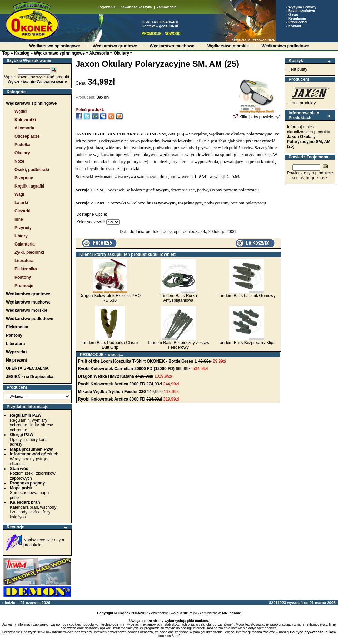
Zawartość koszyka (136, 7)
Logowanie (107, 7)
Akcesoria (99, 53)
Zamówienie (166, 7)
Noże (19, 161)
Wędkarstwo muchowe (28, 302)
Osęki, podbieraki (32, 170)
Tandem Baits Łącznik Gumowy (246, 296)
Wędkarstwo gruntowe (28, 294)
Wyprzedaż (17, 352)
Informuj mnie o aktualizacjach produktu (309, 137)
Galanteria (25, 244)
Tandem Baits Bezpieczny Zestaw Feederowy (178, 345)
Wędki (21, 112)
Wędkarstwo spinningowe (59, 53)
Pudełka (22, 145)
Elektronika (26, 269)
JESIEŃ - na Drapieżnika (30, 377)
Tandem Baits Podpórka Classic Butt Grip (110, 345)
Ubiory (21, 236)
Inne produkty (303, 103)
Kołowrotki (25, 120)
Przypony (24, 178)
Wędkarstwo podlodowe (29, 319)
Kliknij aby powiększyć (257, 115)
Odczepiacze (27, 136)
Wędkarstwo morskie (27, 310)
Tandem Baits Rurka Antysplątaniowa (178, 298)
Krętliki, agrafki (29, 186)
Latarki (21, 203)
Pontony (23, 277)
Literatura (24, 261)
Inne (19, 219)
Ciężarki (22, 211)
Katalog (22, 53)
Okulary (121, 53)
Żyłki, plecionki (29, 252)
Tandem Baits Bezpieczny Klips (247, 343)
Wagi (19, 194)
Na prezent (16, 360)
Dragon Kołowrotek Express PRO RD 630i (110, 298)
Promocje (24, 286)
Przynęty (23, 228)
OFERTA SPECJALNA (27, 368)
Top (6, 53)
